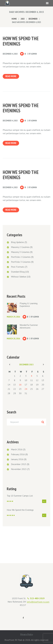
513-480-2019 (37, 598)
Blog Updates (18, 242)
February (18, 454)
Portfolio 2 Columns (21, 257)
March (17, 449)
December (33, 19)
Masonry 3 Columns (20, 252)
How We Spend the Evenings (21, 41)
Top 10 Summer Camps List (20, 496)
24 (26, 389)
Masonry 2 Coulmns (20, 247)
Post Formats (18, 267)
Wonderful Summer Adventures (29, 326)
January (17, 459)
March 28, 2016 (13, 339)
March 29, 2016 (13, 317)
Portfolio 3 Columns (21, 262)
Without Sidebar (19, 277)
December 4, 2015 (10, 54)
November (19, 469)
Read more (11, 76)
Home (14, 19)
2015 (23, 19)
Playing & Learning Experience (29, 305)
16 (20, 385)
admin (34, 54)
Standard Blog (18, 272)
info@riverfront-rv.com (38, 602)
